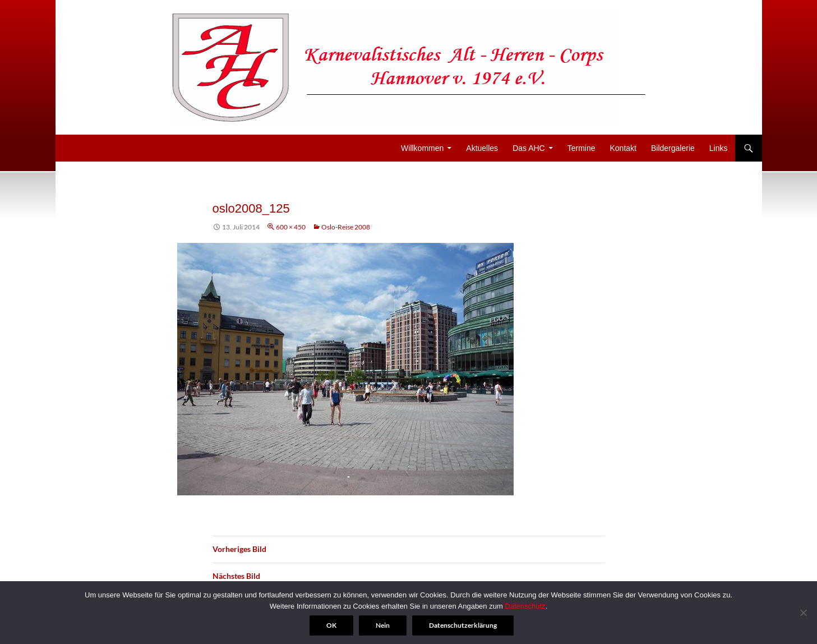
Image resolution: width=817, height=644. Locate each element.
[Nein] (803, 613)
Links (719, 148)
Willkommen (422, 148)
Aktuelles (482, 148)
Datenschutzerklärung (463, 625)
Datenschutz (525, 606)
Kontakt (623, 148)
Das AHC (529, 148)
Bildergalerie (673, 148)
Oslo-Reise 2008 (346, 227)
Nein (383, 625)
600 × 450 (291, 227)
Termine (581, 148)
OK (331, 625)
